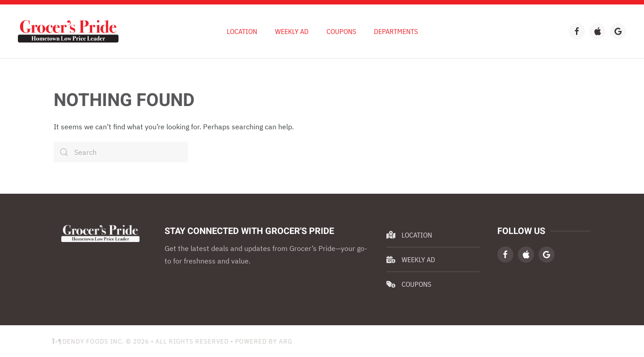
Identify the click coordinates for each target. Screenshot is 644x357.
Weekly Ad (411, 259)
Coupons (341, 31)
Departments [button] (396, 31)
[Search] (121, 152)
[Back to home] (68, 31)
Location (242, 31)
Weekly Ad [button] (292, 31)
